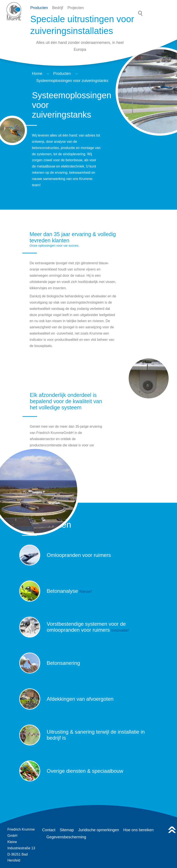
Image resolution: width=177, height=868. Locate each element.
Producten (39, 8)
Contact (49, 830)
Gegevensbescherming (66, 837)
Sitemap (67, 830)
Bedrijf (58, 8)
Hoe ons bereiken (138, 830)
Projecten (76, 8)
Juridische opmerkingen (99, 830)
